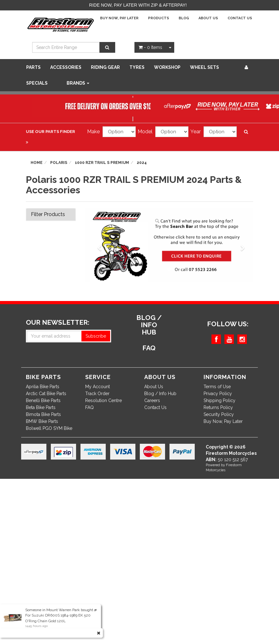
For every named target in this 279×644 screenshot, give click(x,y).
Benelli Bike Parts (43, 400)
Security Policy (219, 414)
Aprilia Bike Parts (43, 387)
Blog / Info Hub (160, 394)
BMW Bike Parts (42, 421)
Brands (78, 83)
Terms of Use (217, 387)
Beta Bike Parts (41, 407)
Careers (152, 400)
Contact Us (240, 18)
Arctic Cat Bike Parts (46, 394)
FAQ (89, 407)
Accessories (66, 67)
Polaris (59, 163)
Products (159, 18)
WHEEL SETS (205, 67)
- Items (150, 47)
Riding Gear (105, 67)
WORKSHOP (167, 67)
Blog (184, 18)
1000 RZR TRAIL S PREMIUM (102, 163)
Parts (33, 67)
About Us (208, 18)
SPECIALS (37, 83)
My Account (98, 387)
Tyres (137, 67)
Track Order (97, 394)
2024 (142, 163)
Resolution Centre (104, 400)
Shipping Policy (220, 400)
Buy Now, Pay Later (119, 18)
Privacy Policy (218, 394)
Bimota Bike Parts (43, 414)
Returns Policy (218, 407)
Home (37, 163)
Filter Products (48, 214)
